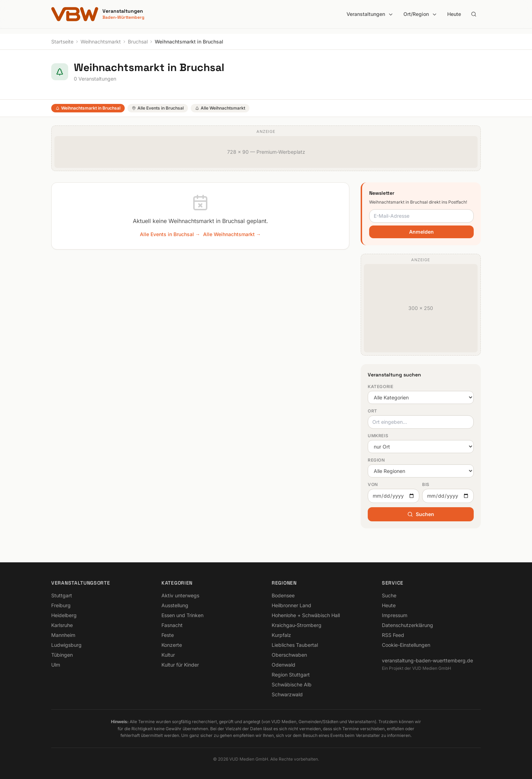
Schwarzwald (287, 694)
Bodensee (283, 595)
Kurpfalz (281, 635)
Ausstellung (175, 605)
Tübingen (62, 655)
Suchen (421, 514)
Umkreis (378, 436)
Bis (426, 484)
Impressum (395, 615)
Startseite (62, 42)
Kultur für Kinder (180, 665)
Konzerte (172, 645)
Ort (373, 411)
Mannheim (63, 635)
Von (373, 484)
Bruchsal (138, 42)
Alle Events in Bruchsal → (170, 234)
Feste (168, 635)
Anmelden (421, 232)
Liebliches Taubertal (295, 645)
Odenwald (283, 665)
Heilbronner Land (291, 605)
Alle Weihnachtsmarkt (220, 108)
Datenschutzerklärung (407, 625)
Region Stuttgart (291, 675)
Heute (454, 14)
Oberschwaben (289, 655)
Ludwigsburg (66, 645)
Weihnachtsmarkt (101, 42)
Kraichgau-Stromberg (297, 625)
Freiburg (61, 605)
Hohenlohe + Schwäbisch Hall (306, 615)
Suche (389, 595)
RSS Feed (393, 635)
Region (376, 460)
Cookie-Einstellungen (406, 645)
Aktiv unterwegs (180, 595)
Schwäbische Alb (292, 684)
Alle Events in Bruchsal (158, 108)
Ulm (56, 665)
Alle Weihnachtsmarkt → (232, 234)
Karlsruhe (62, 625)
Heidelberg (64, 615)
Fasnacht (172, 625)
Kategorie (380, 386)
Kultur (168, 655)
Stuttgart (62, 595)
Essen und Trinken (182, 615)
